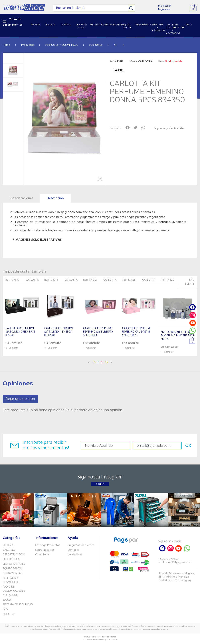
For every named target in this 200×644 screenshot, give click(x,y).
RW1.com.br (113, 640)
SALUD (7, 600)
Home (6, 45)
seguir (100, 484)
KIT (116, 45)
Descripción (55, 198)
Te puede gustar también (169, 129)
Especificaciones (21, 198)
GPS (5, 609)
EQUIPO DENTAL (13, 569)
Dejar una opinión (20, 399)
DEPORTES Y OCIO (14, 555)
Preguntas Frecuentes (81, 545)
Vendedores (75, 555)
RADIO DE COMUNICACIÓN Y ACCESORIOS (14, 591)
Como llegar (43, 555)
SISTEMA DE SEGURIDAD (18, 605)
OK (188, 446)
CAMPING (9, 550)
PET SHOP (9, 614)
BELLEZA (8, 545)
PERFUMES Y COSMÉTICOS (62, 45)
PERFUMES (96, 45)
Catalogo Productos (48, 545)
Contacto (73, 550)
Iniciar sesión (165, 6)
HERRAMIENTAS (12, 573)
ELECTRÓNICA (11, 559)
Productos (28, 45)
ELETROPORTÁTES (14, 564)
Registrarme (164, 9)
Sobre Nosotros (45, 550)
